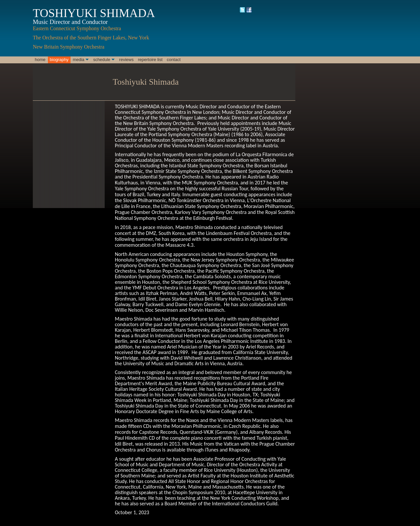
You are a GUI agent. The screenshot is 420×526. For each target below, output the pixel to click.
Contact (174, 60)
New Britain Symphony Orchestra (69, 47)
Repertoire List (150, 60)
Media (79, 60)
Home (40, 60)
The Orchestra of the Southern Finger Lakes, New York (92, 38)
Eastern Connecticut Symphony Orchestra (77, 28)
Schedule (102, 60)
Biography (59, 60)
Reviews (126, 60)
